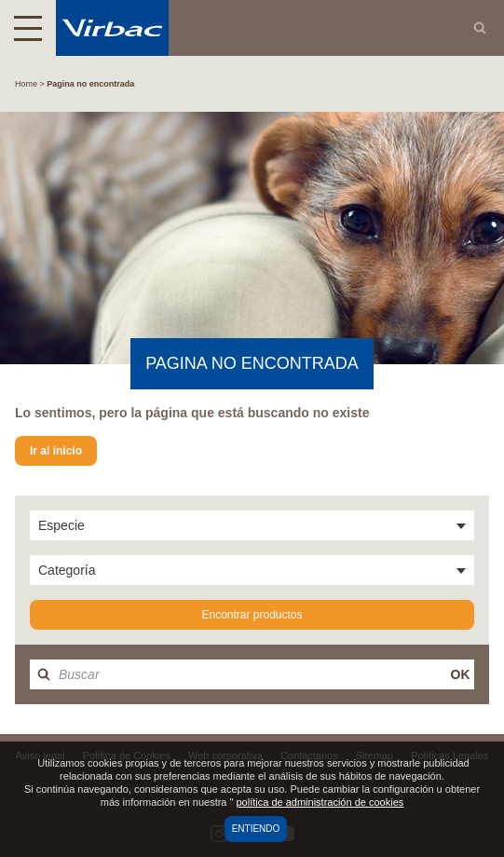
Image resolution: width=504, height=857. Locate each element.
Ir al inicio (56, 451)
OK (461, 674)
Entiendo (256, 829)
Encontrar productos (252, 615)
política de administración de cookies (320, 802)
